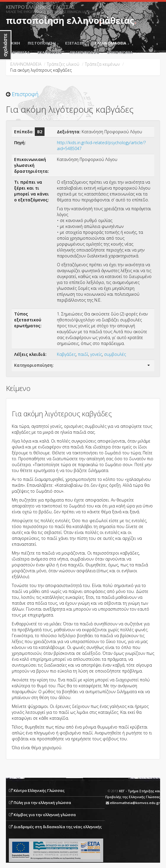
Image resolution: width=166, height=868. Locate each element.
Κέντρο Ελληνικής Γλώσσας (39, 790)
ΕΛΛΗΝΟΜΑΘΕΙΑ (112, 43)
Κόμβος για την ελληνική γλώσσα (45, 815)
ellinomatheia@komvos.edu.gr (135, 803)
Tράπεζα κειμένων (102, 64)
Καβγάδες (66, 354)
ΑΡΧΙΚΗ (13, 43)
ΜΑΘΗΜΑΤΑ (18, 52)
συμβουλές (115, 354)
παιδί (83, 354)
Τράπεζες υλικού (63, 64)
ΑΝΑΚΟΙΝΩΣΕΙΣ (84, 52)
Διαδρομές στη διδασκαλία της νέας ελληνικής (58, 827)
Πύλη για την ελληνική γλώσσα (42, 803)
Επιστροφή (25, 94)
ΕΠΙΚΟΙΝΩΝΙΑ (120, 52)
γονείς (96, 354)
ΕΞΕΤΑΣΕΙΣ (77, 43)
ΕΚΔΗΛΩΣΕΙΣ (50, 52)
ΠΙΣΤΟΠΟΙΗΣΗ (43, 43)
